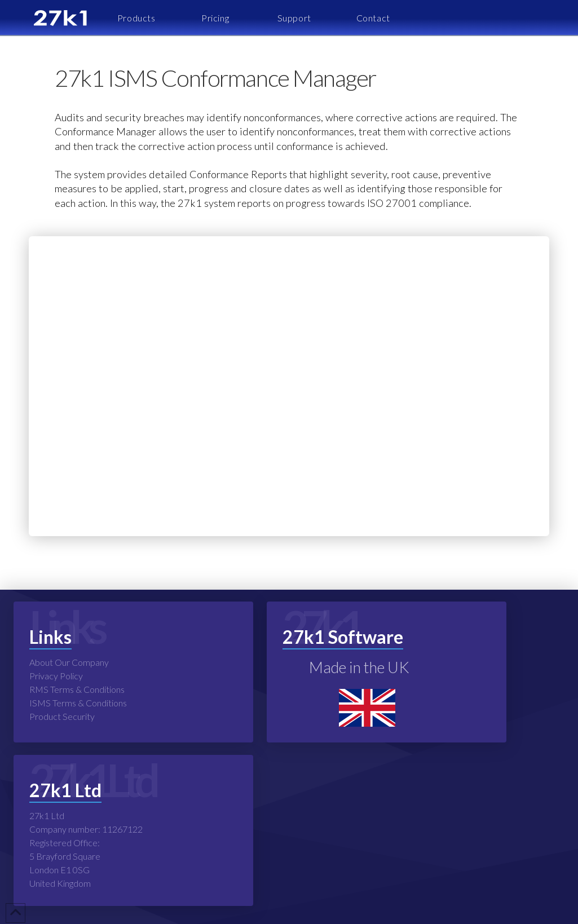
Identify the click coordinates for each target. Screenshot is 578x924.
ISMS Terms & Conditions (78, 703)
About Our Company (69, 662)
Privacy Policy (56, 676)
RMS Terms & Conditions (77, 689)
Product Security (62, 716)
